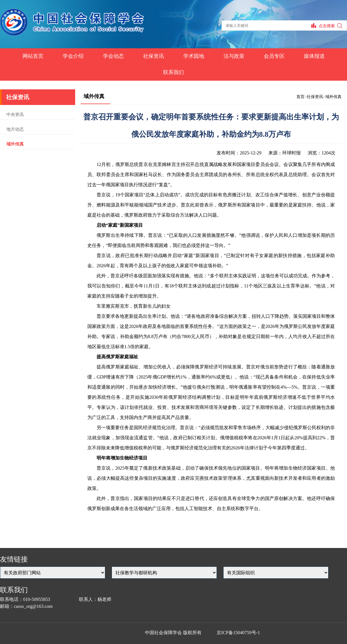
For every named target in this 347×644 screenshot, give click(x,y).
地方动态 (15, 129)
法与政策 (234, 56)
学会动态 (113, 56)
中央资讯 (15, 115)
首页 (300, 97)
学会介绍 (73, 56)
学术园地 (194, 56)
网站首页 (33, 56)
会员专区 (274, 56)
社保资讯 (154, 56)
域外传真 (15, 144)
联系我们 (173, 72)
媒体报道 (314, 56)
